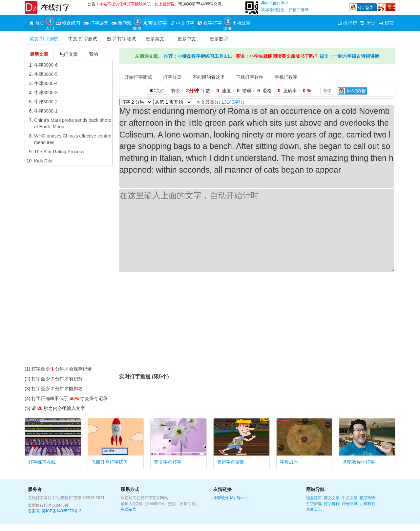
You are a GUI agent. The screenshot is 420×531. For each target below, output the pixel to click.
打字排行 (332, 504)
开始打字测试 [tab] (138, 77)
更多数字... (221, 39)
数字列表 (368, 498)
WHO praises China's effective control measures (73, 139)
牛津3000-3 (46, 93)
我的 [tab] (94, 54)
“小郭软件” (65, 498)
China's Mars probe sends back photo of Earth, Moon (73, 123)
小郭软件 (221, 498)
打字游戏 (314, 504)
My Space (239, 498)
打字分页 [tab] (172, 77)
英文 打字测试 (44, 39)
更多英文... (157, 39)
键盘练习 (314, 498)
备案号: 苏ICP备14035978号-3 (55, 511)
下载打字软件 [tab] (250, 77)
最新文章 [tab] (39, 54)
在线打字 (55, 7)
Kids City (43, 161)
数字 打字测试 (121, 39)
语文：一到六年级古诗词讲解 (349, 56)
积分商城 (350, 504)
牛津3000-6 (46, 65)
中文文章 (350, 498)
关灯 (157, 91)
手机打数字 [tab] (286, 77)
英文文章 (332, 498)
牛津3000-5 (46, 74)
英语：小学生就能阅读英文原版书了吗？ (277, 56)
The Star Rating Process (59, 152)
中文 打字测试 (83, 39)
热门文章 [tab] (69, 54)
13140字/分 (233, 102)
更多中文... (189, 39)
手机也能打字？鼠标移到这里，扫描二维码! (285, 7)
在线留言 (129, 509)
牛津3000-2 (46, 102)
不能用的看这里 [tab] (209, 77)
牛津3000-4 (46, 83)
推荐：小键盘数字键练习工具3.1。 (199, 56)
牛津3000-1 (46, 111)
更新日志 (314, 509)
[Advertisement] (69, 267)
